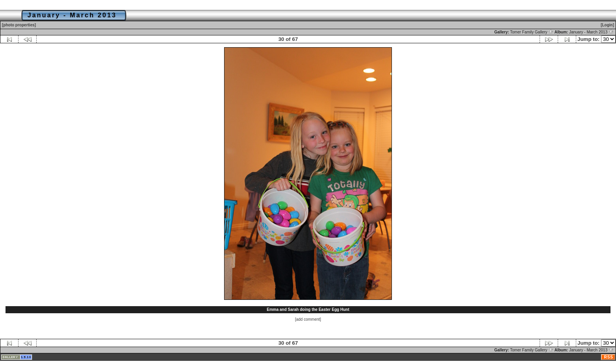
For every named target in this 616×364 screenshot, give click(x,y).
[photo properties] (19, 25)
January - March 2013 (591, 32)
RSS (609, 357)
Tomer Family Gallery (532, 32)
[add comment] (308, 319)
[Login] (607, 25)
